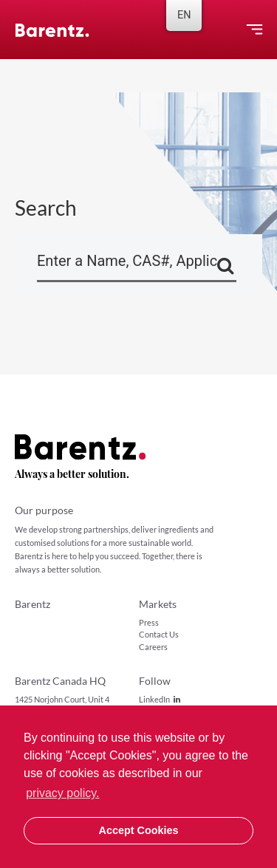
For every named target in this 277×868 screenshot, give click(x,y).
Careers (153, 647)
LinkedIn (160, 699)
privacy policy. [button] (62, 793)
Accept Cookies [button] (139, 830)
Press (149, 622)
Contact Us (159, 634)
